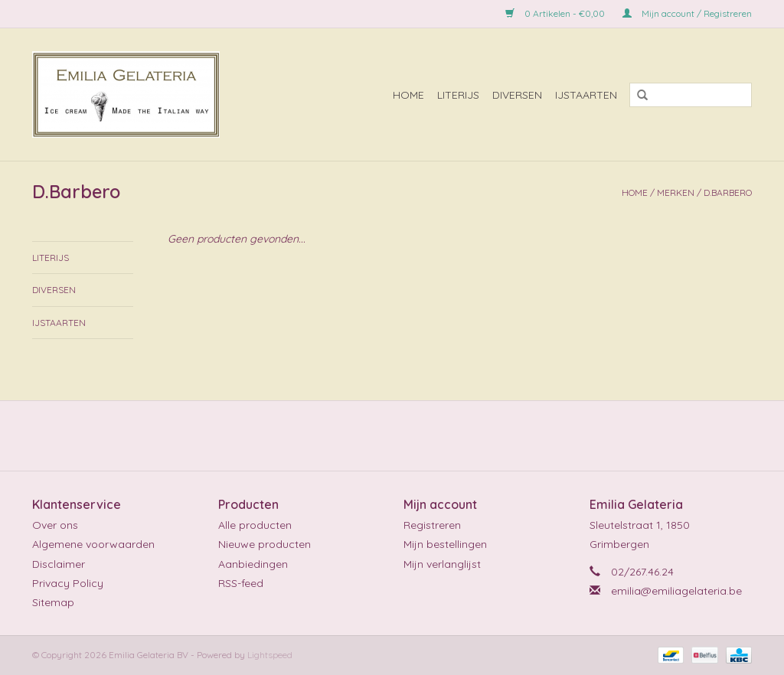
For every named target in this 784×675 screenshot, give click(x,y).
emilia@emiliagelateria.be (676, 591)
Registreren (432, 525)
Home (408, 95)
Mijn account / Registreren (687, 13)
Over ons (55, 525)
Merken (676, 192)
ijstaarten (586, 95)
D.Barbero (728, 192)
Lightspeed (270, 655)
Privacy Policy (68, 583)
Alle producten (255, 525)
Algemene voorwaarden (93, 544)
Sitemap (53, 602)
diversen (517, 95)
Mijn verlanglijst (442, 564)
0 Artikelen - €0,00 (556, 13)
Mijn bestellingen (445, 544)
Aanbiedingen (253, 564)
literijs (458, 95)
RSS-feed (241, 583)
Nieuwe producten (265, 544)
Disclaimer (59, 564)
